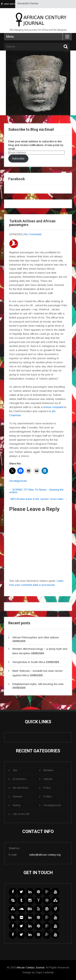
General (17, 796)
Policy (47, 788)
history (17, 805)
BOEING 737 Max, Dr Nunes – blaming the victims (36, 491)
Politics (48, 796)
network (48, 779)
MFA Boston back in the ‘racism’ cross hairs (39, 499)
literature (48, 770)
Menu (10, 37)
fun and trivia (20, 788)
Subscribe (18, 159)
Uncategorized (18, 481)
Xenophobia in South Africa (29, 662)
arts (15, 770)
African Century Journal (30, 967)
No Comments (33, 234)
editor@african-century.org (45, 855)
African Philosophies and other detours (36, 637)
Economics (19, 779)
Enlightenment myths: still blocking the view (38, 684)
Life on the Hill (21, 814)
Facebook (17, 179)
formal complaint (54, 407)
